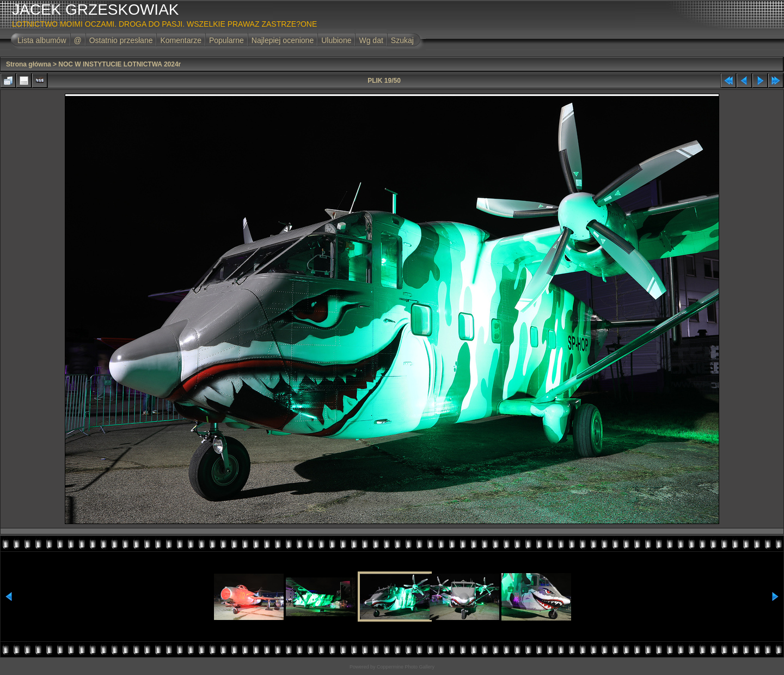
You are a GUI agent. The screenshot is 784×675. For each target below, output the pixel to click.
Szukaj (402, 40)
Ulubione (336, 40)
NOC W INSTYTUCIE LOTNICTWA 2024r (120, 64)
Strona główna (29, 64)
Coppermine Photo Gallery (406, 667)
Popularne (226, 40)
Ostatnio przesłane (121, 40)
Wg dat (371, 40)
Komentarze (180, 40)
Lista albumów (42, 40)
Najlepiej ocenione (283, 40)
